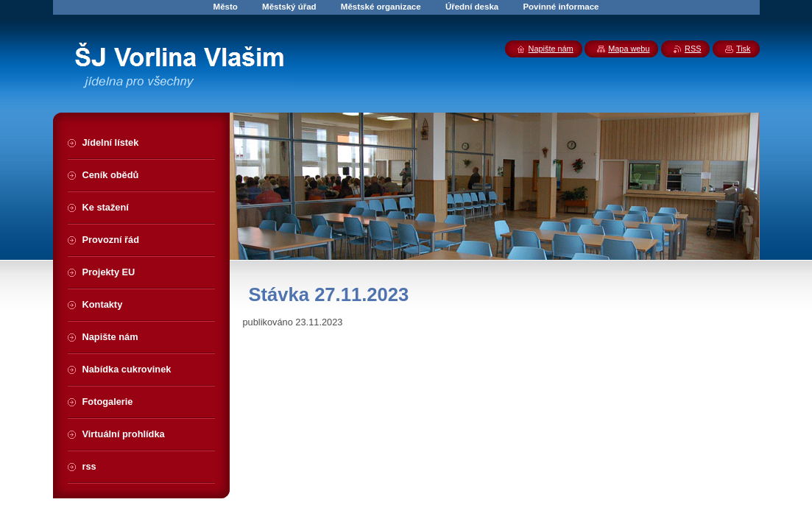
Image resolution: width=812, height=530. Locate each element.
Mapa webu (629, 49)
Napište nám (551, 49)
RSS (693, 49)
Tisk (744, 49)
